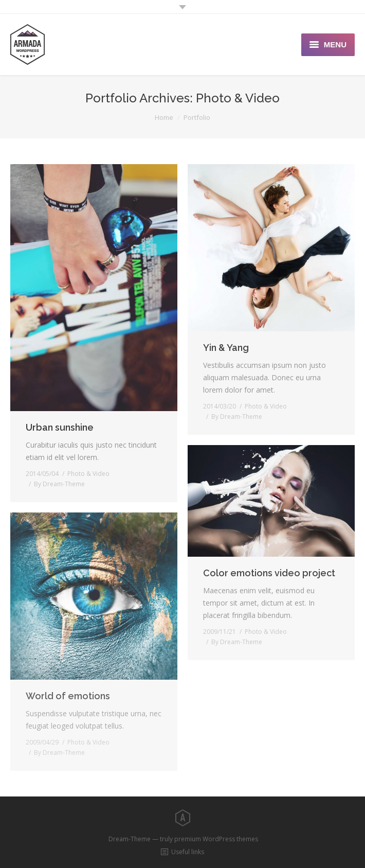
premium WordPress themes (216, 839)
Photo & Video (88, 474)
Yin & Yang (226, 348)
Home (164, 117)
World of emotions (68, 696)
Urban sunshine (60, 427)
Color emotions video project (269, 573)
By (59, 484)
